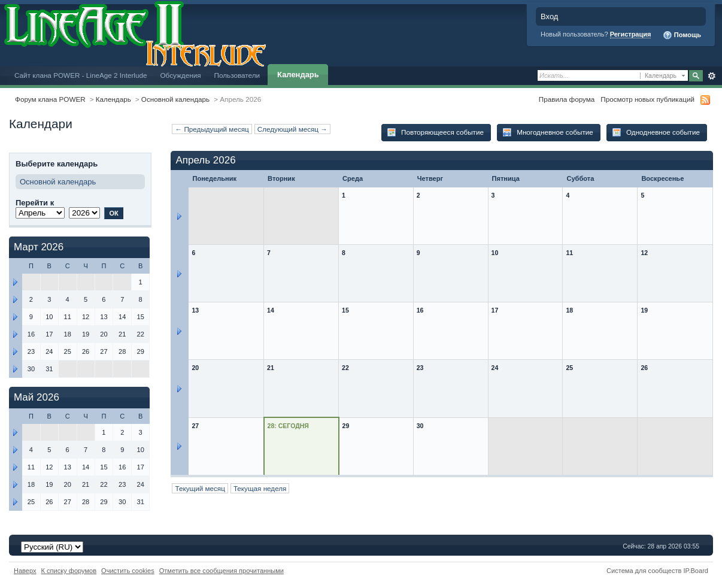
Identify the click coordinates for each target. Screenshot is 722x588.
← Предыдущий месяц (212, 129)
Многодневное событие (548, 132)
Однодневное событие (656, 132)
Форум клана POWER (50, 99)
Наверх (25, 571)
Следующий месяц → (292, 129)
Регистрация (631, 34)
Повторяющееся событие (435, 132)
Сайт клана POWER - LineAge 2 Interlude (81, 75)
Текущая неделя (260, 488)
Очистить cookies (128, 571)
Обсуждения (180, 75)
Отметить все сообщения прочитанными (222, 571)
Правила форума (567, 99)
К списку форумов (69, 571)
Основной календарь (175, 99)
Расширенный (712, 76)
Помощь (682, 35)
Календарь (298, 75)
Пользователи (237, 75)
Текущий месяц (200, 488)
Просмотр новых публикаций (647, 99)
